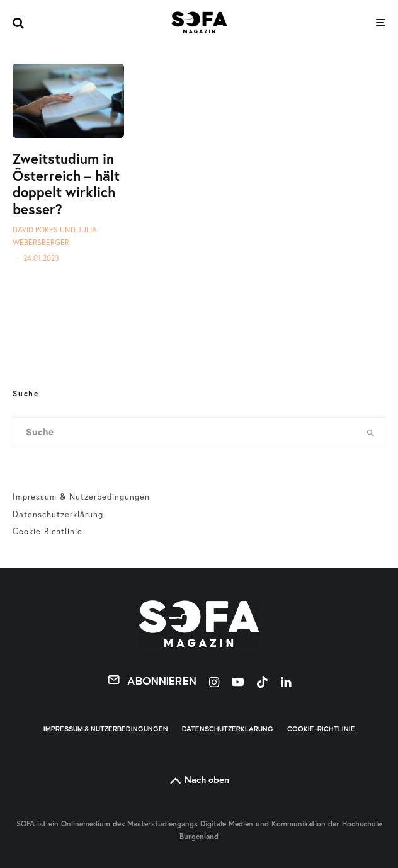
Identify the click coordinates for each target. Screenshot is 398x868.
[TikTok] (262, 682)
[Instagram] (214, 682)
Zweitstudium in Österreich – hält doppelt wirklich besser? (66, 184)
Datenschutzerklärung (58, 514)
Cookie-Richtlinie (48, 531)
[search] (371, 433)
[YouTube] (238, 682)
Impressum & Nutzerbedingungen (81, 496)
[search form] (185, 433)
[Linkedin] (286, 682)
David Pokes (35, 230)
